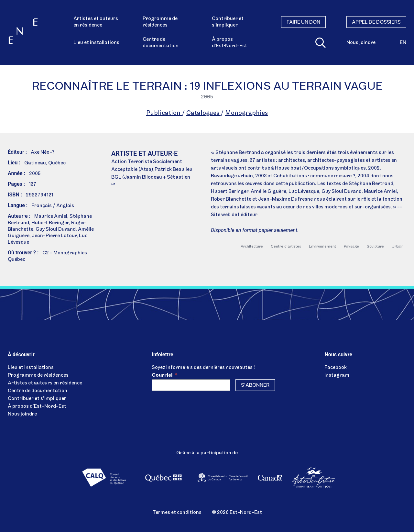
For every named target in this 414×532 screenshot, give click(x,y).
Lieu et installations (96, 43)
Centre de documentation (161, 43)
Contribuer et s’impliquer (228, 22)
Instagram (337, 375)
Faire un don (303, 22)
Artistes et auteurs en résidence (96, 22)
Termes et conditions (177, 513)
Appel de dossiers (376, 22)
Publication (164, 113)
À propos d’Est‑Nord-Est (229, 43)
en (403, 43)
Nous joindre (361, 43)
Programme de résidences (160, 22)
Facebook (336, 368)
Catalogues (203, 113)
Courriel (165, 375)
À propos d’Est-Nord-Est (37, 406)
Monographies (246, 113)
